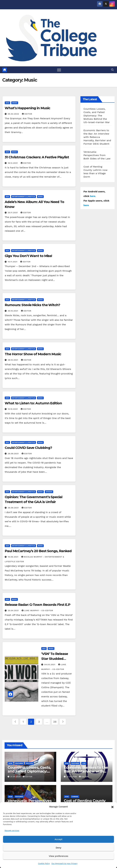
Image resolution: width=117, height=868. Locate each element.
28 (55, 722)
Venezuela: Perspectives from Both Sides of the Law (97, 155)
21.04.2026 (16, 777)
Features (19, 763)
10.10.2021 (13, 409)
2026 (10, 763)
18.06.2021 (13, 557)
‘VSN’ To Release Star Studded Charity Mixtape (55, 659)
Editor (27, 114)
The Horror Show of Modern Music (33, 354)
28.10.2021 (13, 360)
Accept (58, 839)
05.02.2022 (14, 114)
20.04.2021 (14, 611)
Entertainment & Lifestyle (24, 197)
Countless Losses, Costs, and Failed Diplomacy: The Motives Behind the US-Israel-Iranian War (97, 116)
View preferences (58, 856)
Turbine (75, 797)
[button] (112, 807)
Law (84, 763)
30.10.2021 (13, 311)
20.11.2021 (13, 213)
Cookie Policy (44, 863)
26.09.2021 (14, 454)
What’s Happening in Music (27, 108)
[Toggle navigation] (59, 70)
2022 (7, 103)
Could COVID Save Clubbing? (28, 448)
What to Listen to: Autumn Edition (33, 403)
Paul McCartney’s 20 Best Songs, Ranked (38, 551)
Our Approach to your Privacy (64, 863)
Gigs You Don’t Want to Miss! (28, 256)
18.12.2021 (13, 163)
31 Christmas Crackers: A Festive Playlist (37, 157)
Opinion (49, 492)
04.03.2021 (50, 665)
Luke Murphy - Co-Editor (37, 611)
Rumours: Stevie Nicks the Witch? (32, 305)
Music (15, 103)
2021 (7, 152)
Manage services (12, 830)
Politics (29, 763)
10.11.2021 (13, 262)
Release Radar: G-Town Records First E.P (37, 605)
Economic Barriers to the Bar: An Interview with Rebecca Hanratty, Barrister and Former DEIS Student (97, 137)
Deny (58, 848)
